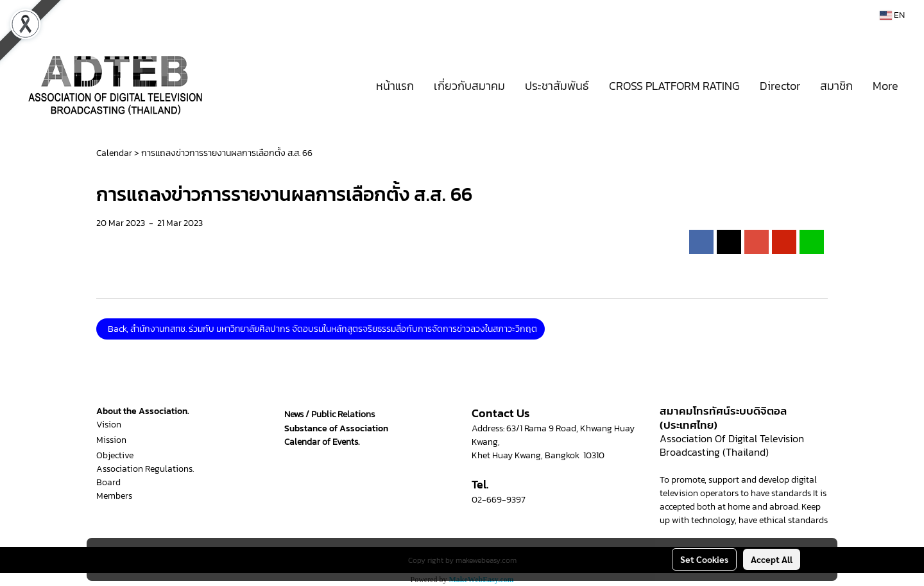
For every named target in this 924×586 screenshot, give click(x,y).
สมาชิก (836, 86)
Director (780, 86)
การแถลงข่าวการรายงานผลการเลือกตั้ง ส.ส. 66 (227, 153)
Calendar (114, 153)
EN (892, 15)
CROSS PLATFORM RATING (674, 86)
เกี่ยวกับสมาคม (469, 86)
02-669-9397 (499, 500)
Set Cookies (704, 559)
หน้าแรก (395, 86)
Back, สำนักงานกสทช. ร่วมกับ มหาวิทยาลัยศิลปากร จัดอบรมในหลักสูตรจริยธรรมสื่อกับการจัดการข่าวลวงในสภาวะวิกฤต (321, 329)
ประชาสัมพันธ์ (557, 86)
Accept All (772, 559)
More (886, 86)
